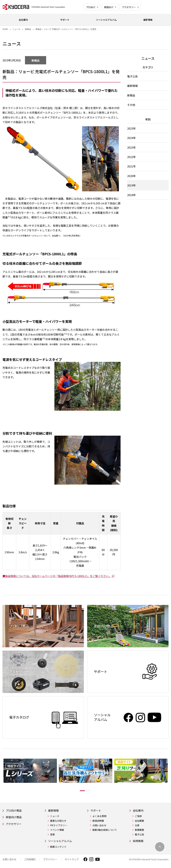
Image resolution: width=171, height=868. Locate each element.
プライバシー (50, 860)
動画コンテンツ (58, 848)
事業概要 (139, 830)
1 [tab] (80, 791)
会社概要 (139, 821)
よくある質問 (99, 817)
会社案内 (139, 811)
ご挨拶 (138, 817)
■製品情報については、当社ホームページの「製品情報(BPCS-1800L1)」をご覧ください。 (59, 576)
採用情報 (139, 842)
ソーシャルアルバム (62, 842)
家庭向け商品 (15, 818)
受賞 (52, 835)
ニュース (16, 29)
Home (5, 29)
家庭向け (109, 7)
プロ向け (91, 7)
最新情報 (54, 811)
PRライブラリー (59, 826)
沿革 (137, 826)
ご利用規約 (30, 860)
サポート (96, 811)
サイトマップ (72, 860)
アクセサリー (129, 7)
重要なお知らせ (58, 821)
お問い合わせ (99, 826)
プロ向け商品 (15, 811)
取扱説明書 (98, 821)
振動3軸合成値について (105, 830)
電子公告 (139, 835)
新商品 (28, 29)
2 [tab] (91, 791)
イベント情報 (57, 830)
